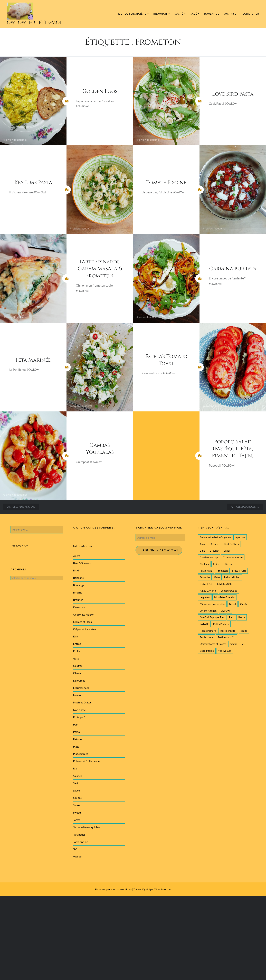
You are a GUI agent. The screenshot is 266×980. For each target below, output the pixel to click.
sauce (76, 790)
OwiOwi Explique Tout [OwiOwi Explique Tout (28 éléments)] (212, 617)
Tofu (76, 849)
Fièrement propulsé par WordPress (113, 889)
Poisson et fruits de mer (87, 761)
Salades (78, 776)
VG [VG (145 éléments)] (244, 644)
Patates (78, 739)
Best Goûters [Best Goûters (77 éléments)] (231, 544)
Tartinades (79, 835)
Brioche (78, 592)
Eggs (76, 636)
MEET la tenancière (131, 14)
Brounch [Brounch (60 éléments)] (215, 551)
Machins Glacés (82, 702)
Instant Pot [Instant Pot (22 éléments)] (206, 584)
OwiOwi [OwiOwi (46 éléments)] (225, 611)
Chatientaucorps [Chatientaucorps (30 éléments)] (209, 557)
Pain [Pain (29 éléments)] (231, 617)
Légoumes (79, 680)
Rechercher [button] (250, 14)
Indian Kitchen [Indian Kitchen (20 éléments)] (232, 577)
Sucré (179, 14)
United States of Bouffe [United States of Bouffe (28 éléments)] (213, 644)
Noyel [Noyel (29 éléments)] (232, 604)
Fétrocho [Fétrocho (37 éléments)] (205, 577)
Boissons (78, 578)
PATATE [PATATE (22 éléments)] (204, 624)
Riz (75, 768)
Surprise (230, 14)
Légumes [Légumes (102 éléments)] (205, 597)
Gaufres (78, 666)
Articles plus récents (245, 507)
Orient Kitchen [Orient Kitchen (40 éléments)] (208, 611)
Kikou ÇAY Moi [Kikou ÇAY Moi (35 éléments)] (208, 591)
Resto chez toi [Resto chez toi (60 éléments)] (228, 631)
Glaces (77, 673)
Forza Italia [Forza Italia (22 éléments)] (206, 571)
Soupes (77, 798)
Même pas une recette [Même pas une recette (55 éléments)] (212, 604)
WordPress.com (163, 889)
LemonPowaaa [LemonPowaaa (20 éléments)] (229, 591)
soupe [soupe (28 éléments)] (244, 631)
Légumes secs (81, 688)
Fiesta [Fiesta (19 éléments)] (228, 564)
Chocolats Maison (84, 614)
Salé (194, 14)
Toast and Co (81, 842)
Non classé (79, 710)
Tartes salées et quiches (87, 827)
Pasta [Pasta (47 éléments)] (242, 617)
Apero (77, 556)
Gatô (76, 658)
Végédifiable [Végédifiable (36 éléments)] (207, 651)
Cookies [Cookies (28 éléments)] (204, 564)
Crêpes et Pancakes (84, 629)
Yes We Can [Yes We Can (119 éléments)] (225, 651)
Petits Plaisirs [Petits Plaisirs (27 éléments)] (221, 624)
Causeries (79, 607)
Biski (76, 570)
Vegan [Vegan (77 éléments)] (234, 644)
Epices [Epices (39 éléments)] (217, 564)
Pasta (76, 732)
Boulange (212, 14)
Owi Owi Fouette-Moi (34, 23)
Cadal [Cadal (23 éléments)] (227, 551)
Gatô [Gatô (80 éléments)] (217, 577)
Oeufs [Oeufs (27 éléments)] (244, 604)
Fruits (77, 651)
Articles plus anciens (21, 507)
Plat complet (80, 754)
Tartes (77, 820)
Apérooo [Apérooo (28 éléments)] (240, 537)
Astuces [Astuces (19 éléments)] (215, 544)
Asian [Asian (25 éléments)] (203, 544)
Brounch (160, 14)
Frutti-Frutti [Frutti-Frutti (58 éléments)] (239, 571)
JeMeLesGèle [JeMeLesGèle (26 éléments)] (225, 584)
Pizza (76, 746)
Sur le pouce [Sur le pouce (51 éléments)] (207, 637)
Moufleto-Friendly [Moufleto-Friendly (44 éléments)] (224, 597)
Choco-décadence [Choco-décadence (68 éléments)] (233, 557)
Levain (77, 695)
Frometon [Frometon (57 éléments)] (222, 571)
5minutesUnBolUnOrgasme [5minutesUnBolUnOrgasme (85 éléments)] (215, 537)
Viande (77, 856)
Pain (76, 724)
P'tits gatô (79, 717)
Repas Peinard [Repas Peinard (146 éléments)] (208, 631)
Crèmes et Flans (82, 622)
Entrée (77, 644)
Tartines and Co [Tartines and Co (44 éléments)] (226, 637)
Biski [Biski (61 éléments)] (203, 551)
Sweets (77, 812)
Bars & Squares (82, 563)
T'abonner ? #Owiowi (160, 550)
